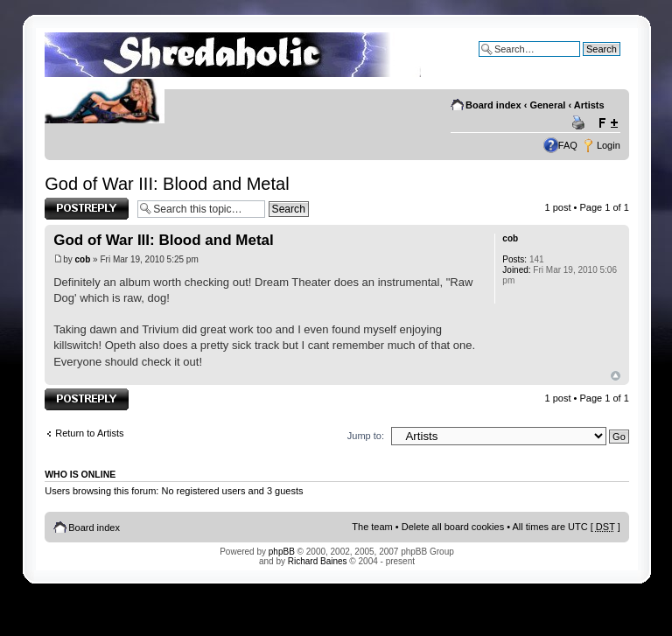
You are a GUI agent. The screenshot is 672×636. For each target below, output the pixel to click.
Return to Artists (89, 433)
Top (616, 376)
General (547, 105)
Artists (589, 105)
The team (372, 527)
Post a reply (87, 209)
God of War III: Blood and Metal (167, 184)
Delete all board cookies (453, 527)
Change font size (608, 123)
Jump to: (366, 436)
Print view (581, 123)
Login (609, 145)
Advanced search (583, 62)
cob (83, 259)
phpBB (282, 552)
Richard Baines (318, 561)
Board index (493, 105)
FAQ (568, 145)
